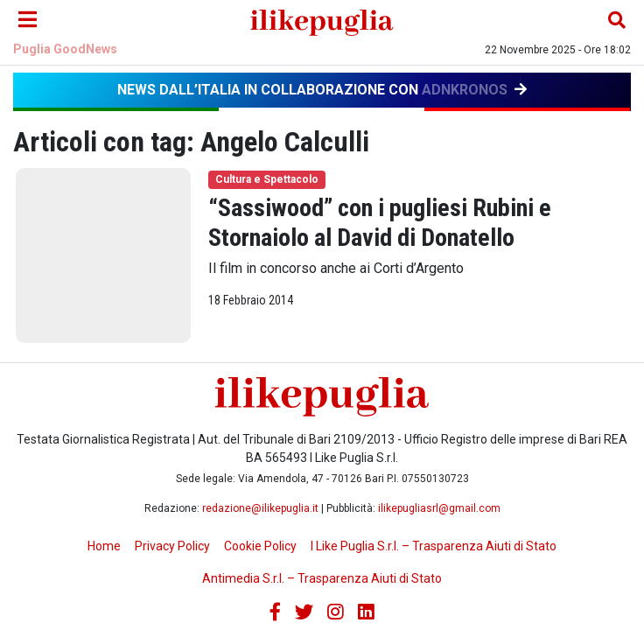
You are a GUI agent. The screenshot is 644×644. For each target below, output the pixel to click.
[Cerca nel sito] (617, 20)
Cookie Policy (260, 546)
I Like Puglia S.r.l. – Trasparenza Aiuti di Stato (434, 546)
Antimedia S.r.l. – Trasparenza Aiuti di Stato (322, 578)
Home (104, 546)
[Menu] (27, 20)
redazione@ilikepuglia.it (260, 508)
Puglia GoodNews (65, 49)
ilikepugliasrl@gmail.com (439, 508)
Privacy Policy (172, 546)
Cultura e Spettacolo (267, 179)
